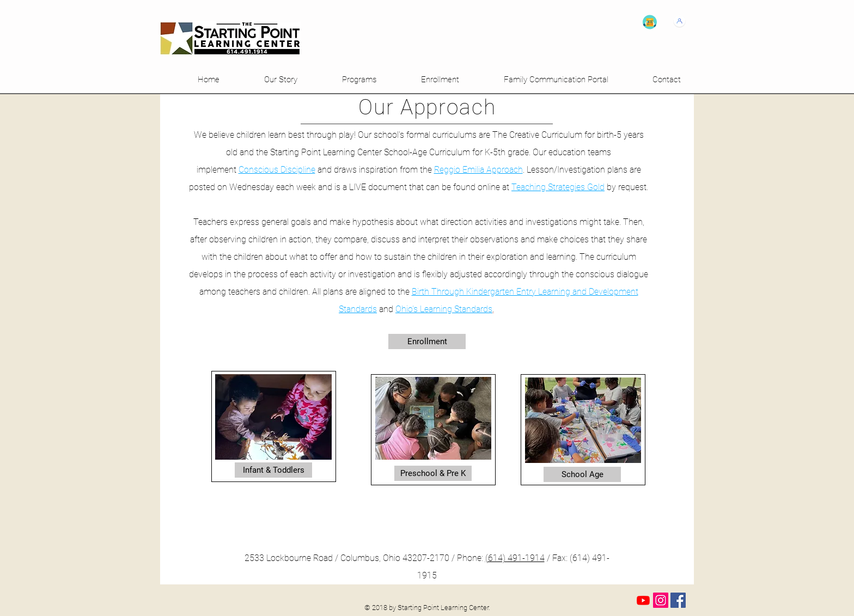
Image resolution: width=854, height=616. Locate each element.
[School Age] (582, 474)
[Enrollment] (427, 341)
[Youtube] (643, 600)
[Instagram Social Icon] (661, 600)
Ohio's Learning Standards (444, 309)
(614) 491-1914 (515, 558)
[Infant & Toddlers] (273, 470)
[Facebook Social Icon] (678, 600)
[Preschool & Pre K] (433, 473)
